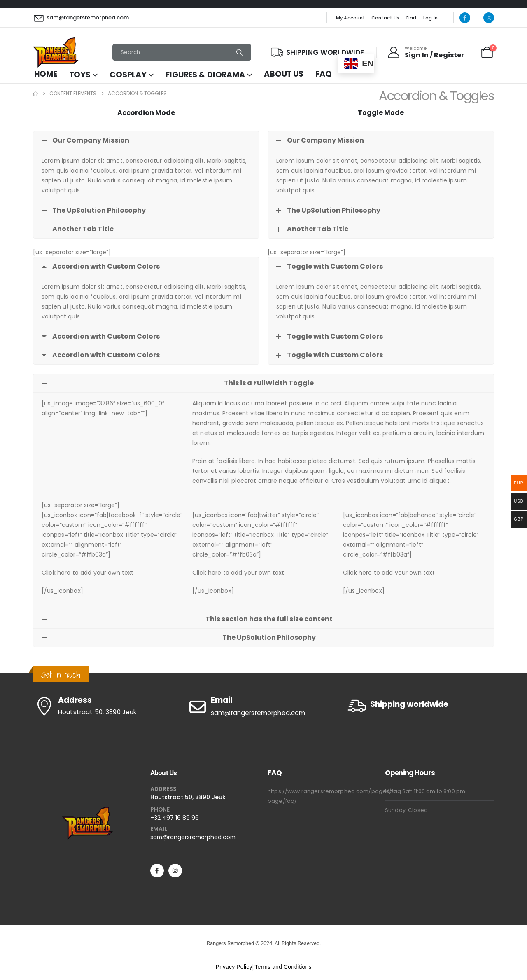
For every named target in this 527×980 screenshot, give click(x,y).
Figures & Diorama (205, 75)
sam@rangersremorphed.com (193, 837)
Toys (80, 75)
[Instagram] (489, 18)
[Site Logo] (56, 53)
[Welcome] (425, 52)
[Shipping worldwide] (420, 706)
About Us (284, 74)
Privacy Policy (234, 967)
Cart (411, 18)
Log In (431, 18)
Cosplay (128, 75)
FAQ (324, 74)
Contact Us (386, 18)
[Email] (263, 707)
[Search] (240, 52)
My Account (351, 18)
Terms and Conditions (283, 967)
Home (46, 74)
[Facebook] (465, 18)
